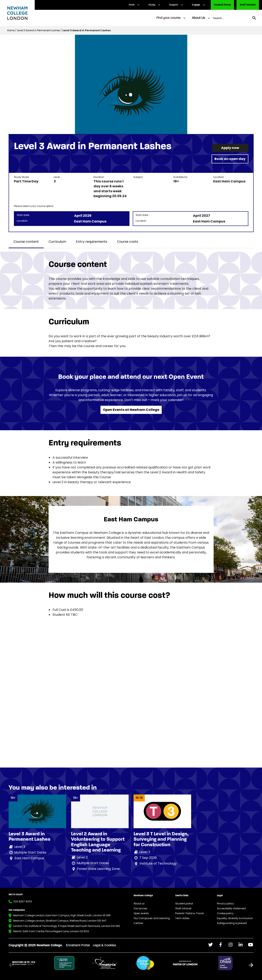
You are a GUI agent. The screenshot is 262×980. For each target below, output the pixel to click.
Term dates (182, 918)
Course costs (128, 242)
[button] (251, 965)
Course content (26, 242)
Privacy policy (225, 903)
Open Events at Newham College (131, 410)
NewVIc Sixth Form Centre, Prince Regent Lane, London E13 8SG (51, 931)
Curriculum (57, 242)
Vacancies (140, 908)
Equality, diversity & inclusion (235, 918)
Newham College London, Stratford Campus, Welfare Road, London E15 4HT (60, 921)
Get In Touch (228, 18)
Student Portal (222, 5)
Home (11, 30)
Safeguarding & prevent (232, 923)
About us (139, 903)
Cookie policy (225, 913)
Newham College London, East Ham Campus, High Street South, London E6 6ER (62, 915)
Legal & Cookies (104, 945)
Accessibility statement (231, 908)
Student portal (184, 903)
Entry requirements (92, 242)
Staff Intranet (248, 5)
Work (132, 5)
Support (174, 5)
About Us (198, 18)
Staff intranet (183, 908)
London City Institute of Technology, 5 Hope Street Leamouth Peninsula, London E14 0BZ (67, 926)
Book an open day (230, 159)
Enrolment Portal (78, 945)
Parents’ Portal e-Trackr (190, 913)
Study (152, 5)
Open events (141, 913)
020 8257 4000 (23, 901)
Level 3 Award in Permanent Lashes (38, 30)
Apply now (230, 148)
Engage (196, 5)
